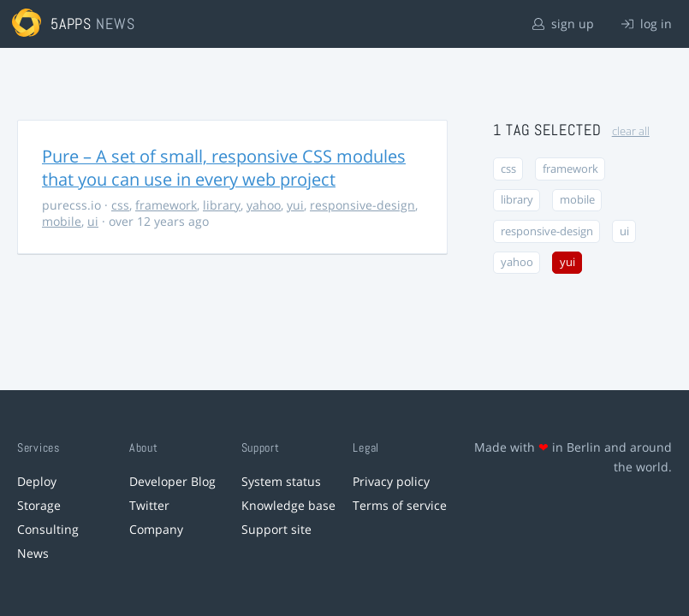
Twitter (149, 505)
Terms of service (400, 505)
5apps (71, 24)
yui (295, 205)
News (33, 553)
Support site (276, 529)
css (120, 205)
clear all (631, 131)
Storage (39, 505)
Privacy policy (391, 481)
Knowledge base (288, 505)
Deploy (37, 481)
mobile (62, 221)
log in (647, 24)
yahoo (264, 205)
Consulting (48, 529)
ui (93, 221)
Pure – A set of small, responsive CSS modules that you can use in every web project (224, 168)
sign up (563, 24)
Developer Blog (172, 481)
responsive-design (362, 205)
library (222, 205)
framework (166, 205)
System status (281, 481)
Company (156, 529)
